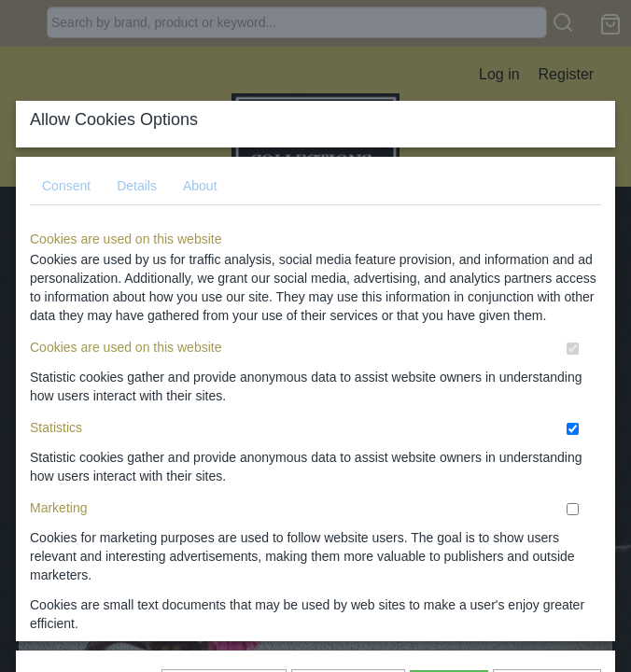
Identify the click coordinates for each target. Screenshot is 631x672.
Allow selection (349, 402)
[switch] (573, 318)
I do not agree (547, 402)
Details (137, 155)
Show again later (224, 402)
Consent (66, 155)
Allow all (449, 402)
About (200, 155)
